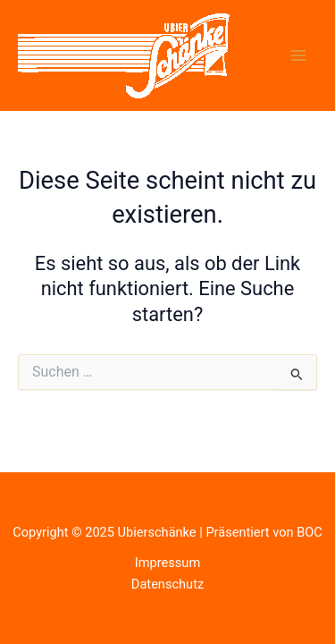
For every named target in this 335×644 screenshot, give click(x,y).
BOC (310, 532)
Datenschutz (167, 584)
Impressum (167, 563)
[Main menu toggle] (298, 55)
